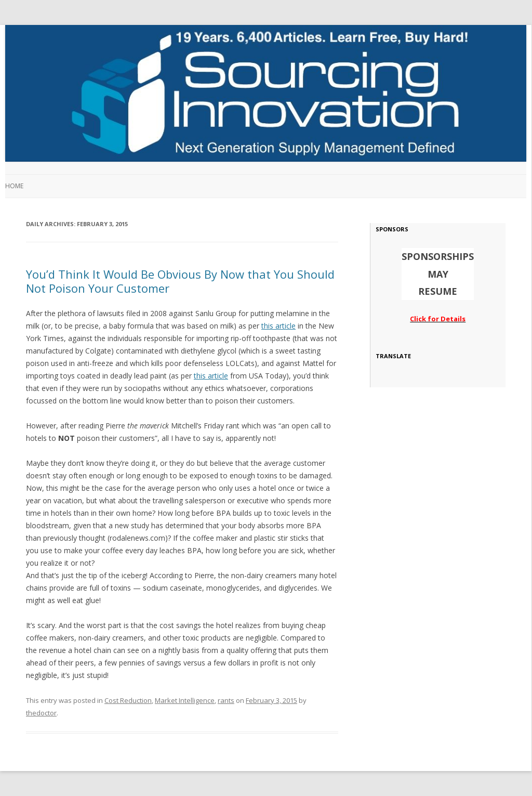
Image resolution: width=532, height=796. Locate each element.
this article (278, 326)
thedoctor (41, 713)
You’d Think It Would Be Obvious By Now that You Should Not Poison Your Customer (180, 281)
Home (14, 186)
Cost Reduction (128, 700)
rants (226, 700)
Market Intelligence (185, 700)
